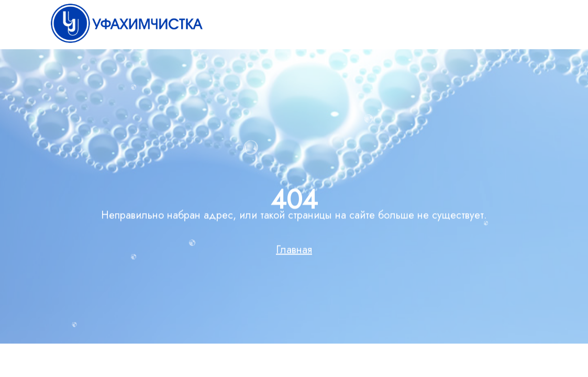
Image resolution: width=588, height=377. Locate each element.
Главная (294, 252)
